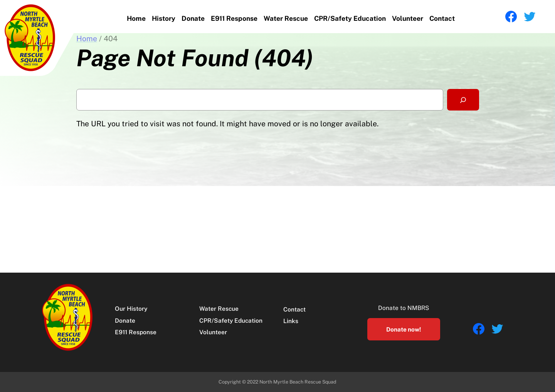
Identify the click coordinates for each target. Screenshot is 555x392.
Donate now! (404, 329)
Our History (131, 308)
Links (291, 321)
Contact (442, 18)
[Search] (463, 100)
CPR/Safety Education (350, 18)
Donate (193, 18)
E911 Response (234, 18)
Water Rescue (286, 18)
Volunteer (408, 18)
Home (136, 18)
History (164, 18)
